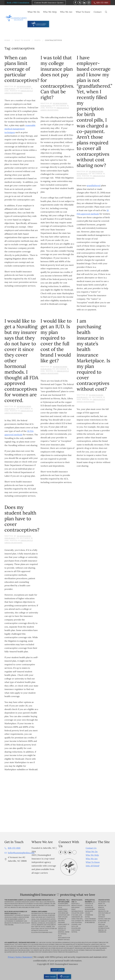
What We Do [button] (34, 12)
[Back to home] (16, 18)
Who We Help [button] (50, 12)
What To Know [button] (83, 12)
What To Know (93, 862)
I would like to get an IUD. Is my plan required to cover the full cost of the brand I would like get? (56, 341)
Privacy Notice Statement (20, 957)
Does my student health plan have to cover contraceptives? (22, 519)
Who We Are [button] (66, 12)
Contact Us (91, 848)
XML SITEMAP (93, 866)
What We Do (92, 852)
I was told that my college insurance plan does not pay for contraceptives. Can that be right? (57, 77)
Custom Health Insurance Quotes (49, 3)
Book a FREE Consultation (18, 3)
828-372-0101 (101, 3)
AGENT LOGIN (58, 970)
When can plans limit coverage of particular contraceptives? (22, 69)
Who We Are (92, 859)
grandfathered (94, 185)
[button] (106, 12)
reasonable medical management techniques (20, 129)
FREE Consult (50, 977)
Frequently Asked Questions (19, 92)
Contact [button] (98, 12)
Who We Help (92, 855)
